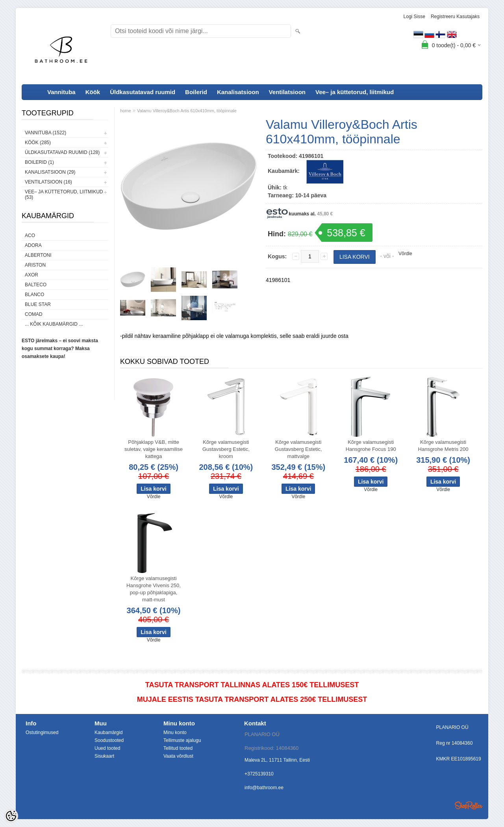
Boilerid (196, 92)
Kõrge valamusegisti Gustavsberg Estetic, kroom (226, 449)
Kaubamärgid (108, 732)
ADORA (33, 245)
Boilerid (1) (39, 162)
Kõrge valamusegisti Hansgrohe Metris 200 (443, 446)
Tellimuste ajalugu (182, 740)
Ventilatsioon (287, 92)
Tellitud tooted (178, 748)
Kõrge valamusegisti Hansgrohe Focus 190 (371, 446)
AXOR (31, 275)
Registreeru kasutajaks (455, 17)
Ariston (35, 265)
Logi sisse (414, 17)
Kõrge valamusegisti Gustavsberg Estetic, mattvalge (298, 449)
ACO (30, 235)
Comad (34, 314)
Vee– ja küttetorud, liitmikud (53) (64, 195)
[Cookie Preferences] (11, 816)
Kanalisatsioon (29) (50, 172)
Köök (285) (38, 143)
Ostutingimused (42, 732)
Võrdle (405, 254)
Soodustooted (109, 740)
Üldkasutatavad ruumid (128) (62, 152)
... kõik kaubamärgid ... (54, 324)
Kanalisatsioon (238, 92)
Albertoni (38, 255)
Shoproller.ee (469, 805)
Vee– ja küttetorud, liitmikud (355, 92)
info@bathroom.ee (264, 788)
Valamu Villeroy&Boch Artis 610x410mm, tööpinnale (187, 111)
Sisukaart (104, 756)
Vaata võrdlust (178, 756)
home (126, 111)
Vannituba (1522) (45, 133)
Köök (93, 92)
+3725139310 (259, 774)
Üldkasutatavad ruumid (143, 92)
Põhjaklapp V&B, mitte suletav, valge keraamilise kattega (154, 449)
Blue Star (38, 304)
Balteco (36, 285)
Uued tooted (107, 748)
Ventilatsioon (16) (48, 182)
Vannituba (61, 92)
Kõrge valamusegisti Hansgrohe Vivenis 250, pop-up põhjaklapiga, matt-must (154, 589)
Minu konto (175, 732)
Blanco (34, 295)
